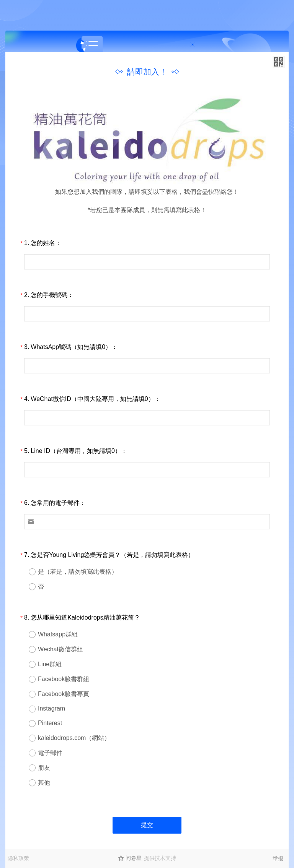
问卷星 (134, 858)
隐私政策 (18, 858)
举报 (278, 858)
